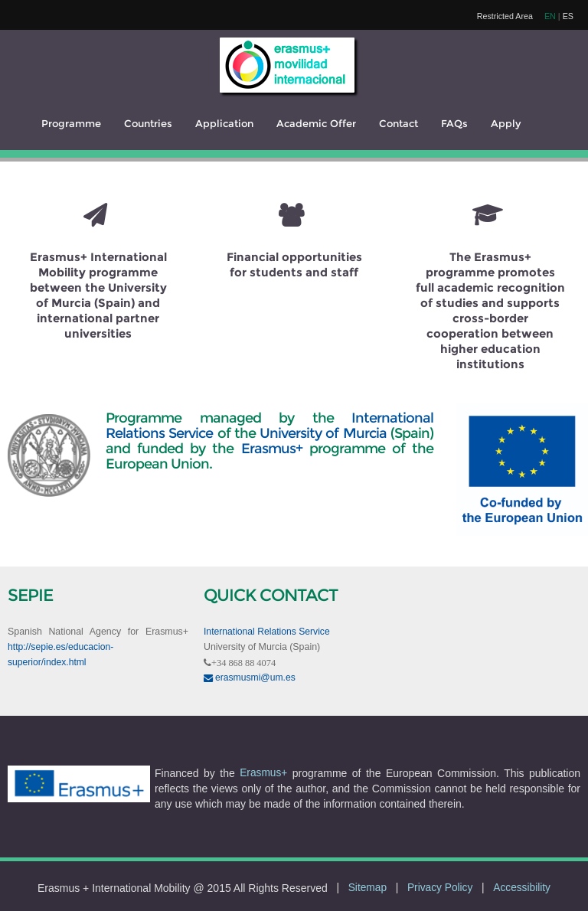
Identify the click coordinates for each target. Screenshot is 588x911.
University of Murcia (323, 433)
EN (550, 16)
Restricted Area (505, 16)
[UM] (49, 410)
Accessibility (522, 888)
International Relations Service (267, 632)
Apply (506, 124)
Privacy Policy (440, 888)
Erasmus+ (272, 448)
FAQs (454, 124)
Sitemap (367, 888)
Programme (71, 124)
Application (224, 124)
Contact (399, 124)
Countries (148, 124)
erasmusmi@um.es (250, 678)
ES (568, 16)
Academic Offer (316, 124)
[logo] (287, 65)
